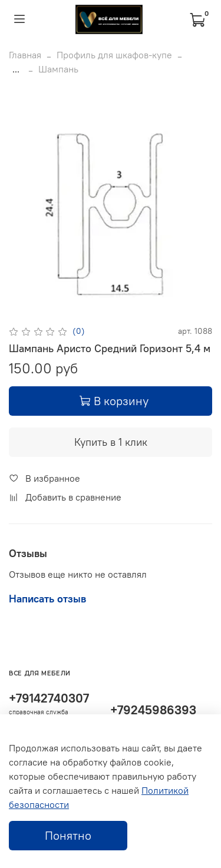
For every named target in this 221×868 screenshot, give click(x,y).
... (16, 69)
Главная (25, 55)
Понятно (68, 835)
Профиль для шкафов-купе (114, 55)
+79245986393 (153, 710)
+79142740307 (49, 698)
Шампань (58, 69)
